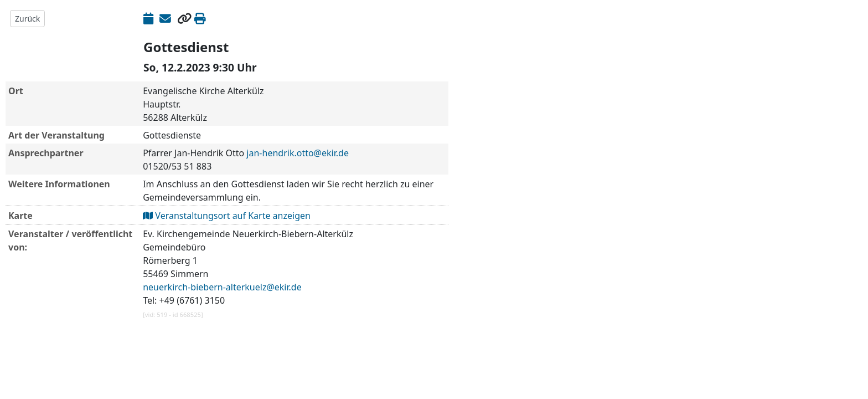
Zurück (27, 19)
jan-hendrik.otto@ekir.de (298, 153)
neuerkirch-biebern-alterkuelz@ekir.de (222, 287)
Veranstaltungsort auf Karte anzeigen (227, 216)
